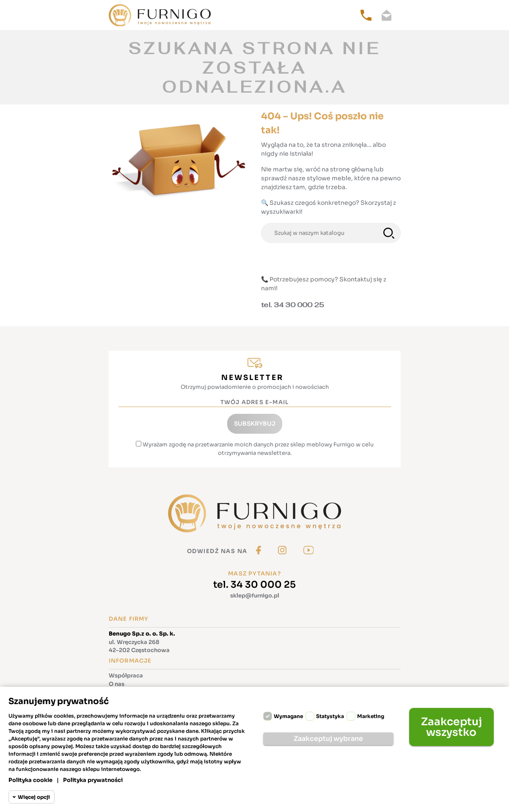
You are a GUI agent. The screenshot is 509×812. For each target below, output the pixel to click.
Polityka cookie (30, 780)
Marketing (371, 716)
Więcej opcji (34, 797)
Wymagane (288, 716)
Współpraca (126, 676)
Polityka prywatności (93, 780)
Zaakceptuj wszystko (451, 727)
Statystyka (330, 716)
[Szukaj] (331, 233)
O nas (117, 684)
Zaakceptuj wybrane (328, 739)
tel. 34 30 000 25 (254, 585)
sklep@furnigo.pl (255, 596)
